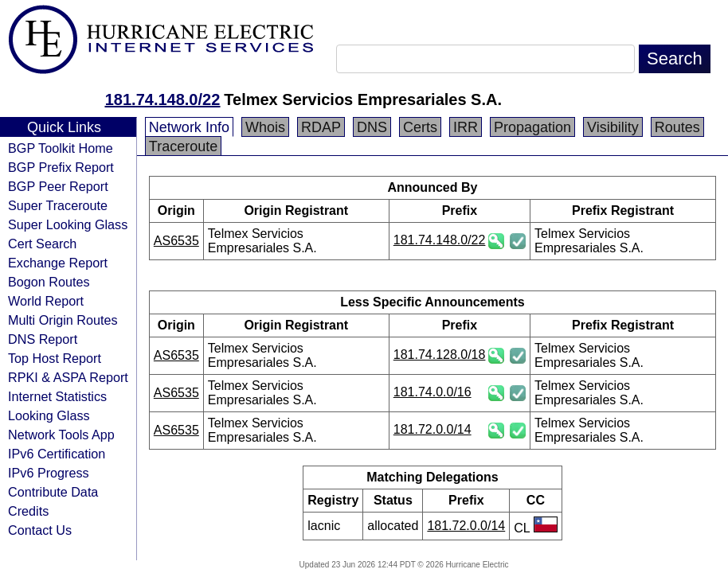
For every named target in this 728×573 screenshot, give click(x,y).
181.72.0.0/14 (432, 429)
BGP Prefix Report (61, 167)
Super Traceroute (58, 205)
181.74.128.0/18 (440, 355)
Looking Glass (49, 415)
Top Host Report (55, 358)
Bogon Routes (49, 282)
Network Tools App (61, 435)
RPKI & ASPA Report (68, 377)
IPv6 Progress (49, 473)
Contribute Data (53, 492)
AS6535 (176, 241)
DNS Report (43, 339)
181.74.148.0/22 (163, 99)
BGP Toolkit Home (61, 148)
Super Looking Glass (68, 224)
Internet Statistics (57, 396)
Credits (28, 511)
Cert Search (42, 244)
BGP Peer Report (58, 186)
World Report (46, 301)
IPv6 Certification (57, 454)
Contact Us (40, 530)
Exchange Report (58, 263)
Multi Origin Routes (63, 320)
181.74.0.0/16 (432, 392)
